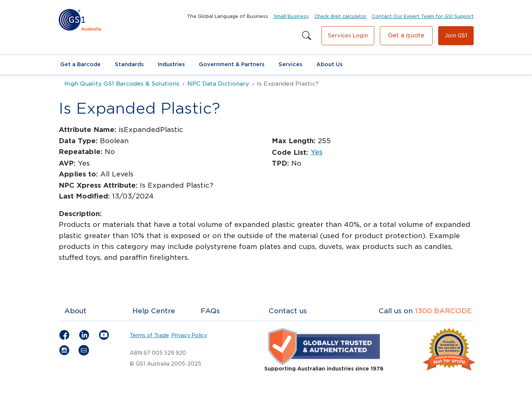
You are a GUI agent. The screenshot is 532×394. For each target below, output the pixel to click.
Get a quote (406, 35)
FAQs (210, 311)
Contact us (288, 311)
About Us (329, 64)
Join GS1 (456, 36)
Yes (317, 152)
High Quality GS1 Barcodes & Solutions (122, 84)
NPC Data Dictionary (218, 84)
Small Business (291, 16)
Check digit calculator (340, 16)
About (75, 311)
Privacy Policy (189, 335)
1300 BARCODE (443, 311)
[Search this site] (307, 36)
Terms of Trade (149, 335)
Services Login (348, 36)
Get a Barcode (80, 64)
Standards (129, 64)
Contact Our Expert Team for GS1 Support (423, 16)
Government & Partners (232, 64)
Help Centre (154, 311)
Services (290, 64)
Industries (171, 64)
